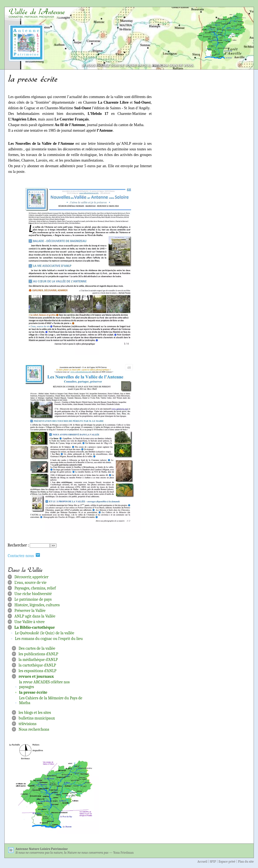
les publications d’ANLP (38, 654)
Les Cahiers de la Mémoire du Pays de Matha (51, 700)
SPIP (213, 862)
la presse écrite (33, 692)
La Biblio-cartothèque (35, 627)
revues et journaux (36, 676)
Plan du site (246, 862)
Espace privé (227, 862)
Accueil (202, 862)
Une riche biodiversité (33, 594)
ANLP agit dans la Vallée (35, 616)
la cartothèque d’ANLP (37, 665)
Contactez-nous (24, 556)
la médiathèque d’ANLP (38, 660)
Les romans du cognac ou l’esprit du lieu (49, 639)
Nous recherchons (34, 729)
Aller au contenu (199, 4)
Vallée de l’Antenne (37, 12)
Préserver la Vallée (30, 611)
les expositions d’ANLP (37, 671)
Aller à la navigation (235, 4)
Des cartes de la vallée (37, 648)
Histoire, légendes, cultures (37, 605)
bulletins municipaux (37, 718)
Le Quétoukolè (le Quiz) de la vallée (45, 633)
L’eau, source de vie (30, 583)
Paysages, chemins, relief (35, 588)
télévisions (27, 724)
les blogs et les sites (35, 713)
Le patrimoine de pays (33, 599)
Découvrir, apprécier (31, 577)
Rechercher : (18, 545)
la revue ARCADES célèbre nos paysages (44, 684)
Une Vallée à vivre (29, 622)
